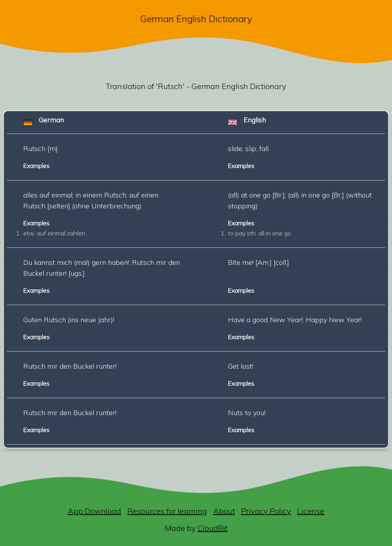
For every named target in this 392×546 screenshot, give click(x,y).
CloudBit (213, 528)
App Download (94, 511)
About (224, 511)
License (311, 511)
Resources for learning (167, 511)
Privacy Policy (266, 511)
